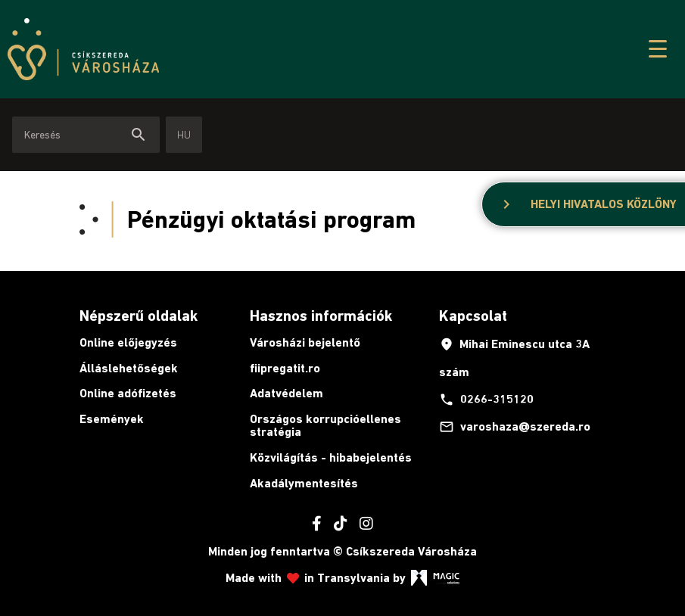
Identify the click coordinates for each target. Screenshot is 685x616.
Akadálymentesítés (304, 483)
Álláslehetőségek (129, 368)
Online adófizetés (128, 393)
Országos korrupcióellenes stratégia (325, 426)
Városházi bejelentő (305, 342)
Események (112, 419)
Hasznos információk (321, 316)
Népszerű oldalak (139, 316)
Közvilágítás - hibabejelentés (331, 457)
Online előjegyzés (128, 342)
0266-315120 (486, 400)
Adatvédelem (286, 393)
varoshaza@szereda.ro (515, 427)
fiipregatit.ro (285, 368)
